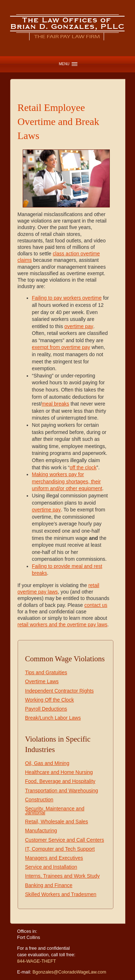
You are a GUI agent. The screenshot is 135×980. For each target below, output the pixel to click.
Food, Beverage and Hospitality (60, 781)
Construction (39, 800)
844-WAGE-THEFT (37, 961)
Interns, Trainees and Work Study (63, 876)
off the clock (83, 467)
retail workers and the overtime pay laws (63, 625)
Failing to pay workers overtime (67, 298)
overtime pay (79, 326)
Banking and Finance (49, 885)
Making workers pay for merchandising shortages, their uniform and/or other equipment (67, 481)
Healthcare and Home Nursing (59, 772)
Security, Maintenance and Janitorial (55, 811)
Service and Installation (51, 867)
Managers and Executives (54, 858)
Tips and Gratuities (46, 672)
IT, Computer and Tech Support (60, 849)
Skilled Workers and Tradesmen (61, 894)
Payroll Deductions (46, 709)
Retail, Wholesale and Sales (57, 822)
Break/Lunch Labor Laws (53, 718)
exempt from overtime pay (61, 347)
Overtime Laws (42, 681)
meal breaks (55, 404)
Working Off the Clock (50, 700)
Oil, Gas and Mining (47, 763)
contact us (96, 605)
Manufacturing (41, 831)
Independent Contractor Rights (60, 691)
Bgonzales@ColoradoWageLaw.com (69, 972)
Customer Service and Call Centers (65, 840)
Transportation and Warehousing (62, 791)
